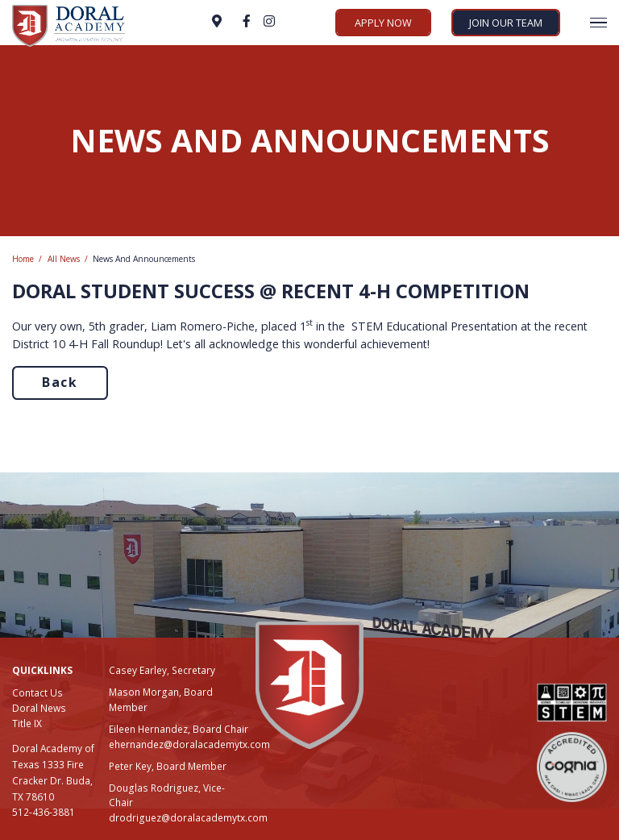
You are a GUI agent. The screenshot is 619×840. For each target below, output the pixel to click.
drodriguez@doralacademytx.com (188, 817)
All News (64, 259)
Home (23, 259)
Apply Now (383, 23)
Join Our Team (506, 23)
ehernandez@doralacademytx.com (189, 744)
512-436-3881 (44, 812)
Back (60, 382)
